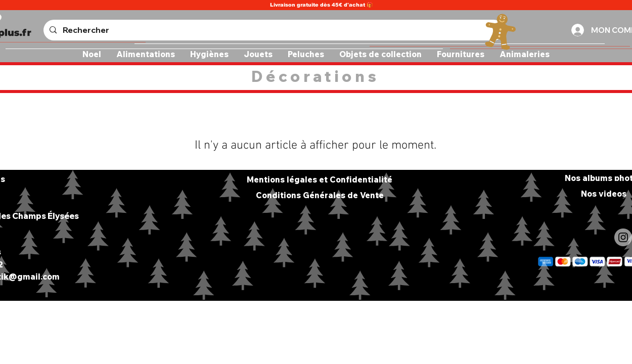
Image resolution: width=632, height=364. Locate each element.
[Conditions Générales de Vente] (320, 195)
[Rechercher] (273, 30)
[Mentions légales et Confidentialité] (320, 179)
